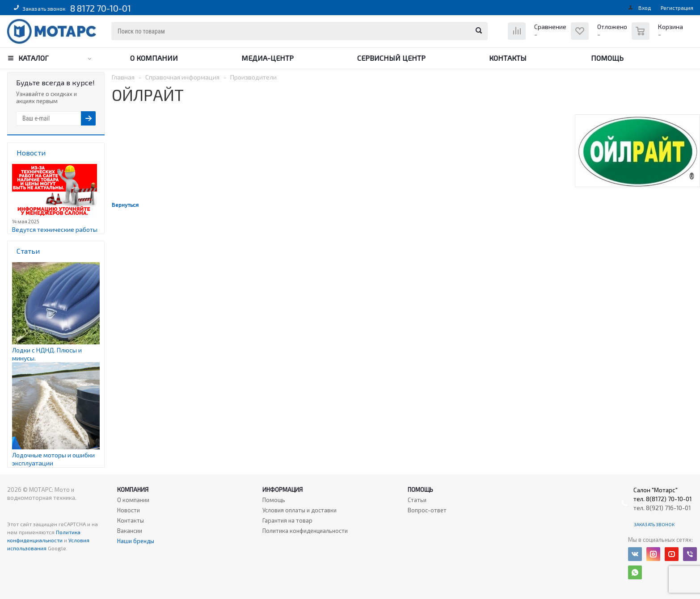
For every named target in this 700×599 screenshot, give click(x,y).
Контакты (508, 58)
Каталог (34, 58)
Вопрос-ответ (427, 510)
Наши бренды (136, 541)
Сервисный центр (391, 58)
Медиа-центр (268, 58)
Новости (129, 510)
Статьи (417, 500)
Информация (283, 490)
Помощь (607, 58)
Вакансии (130, 531)
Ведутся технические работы (55, 229)
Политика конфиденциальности (305, 531)
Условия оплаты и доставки (299, 510)
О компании (154, 58)
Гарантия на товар (287, 520)
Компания (133, 490)
